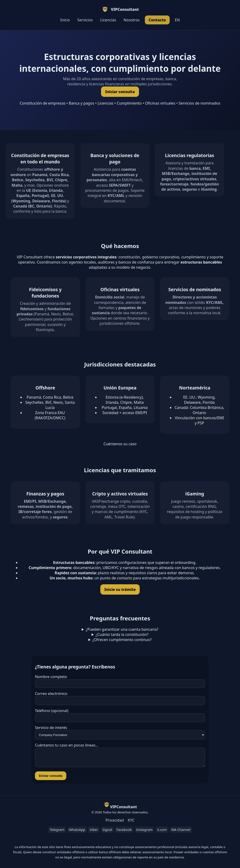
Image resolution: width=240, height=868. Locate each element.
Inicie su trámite (120, 589)
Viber (94, 832)
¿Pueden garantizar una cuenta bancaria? (122, 629)
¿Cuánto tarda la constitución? (122, 634)
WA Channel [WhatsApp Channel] (181, 832)
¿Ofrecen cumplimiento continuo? (122, 640)
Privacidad (115, 823)
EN (177, 20)
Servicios (85, 20)
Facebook (124, 832)
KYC (131, 823)
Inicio (65, 20)
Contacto (157, 20)
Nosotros (132, 20)
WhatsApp (77, 832)
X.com (162, 832)
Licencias (108, 20)
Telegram (57, 832)
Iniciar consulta (120, 92)
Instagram (144, 832)
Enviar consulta (51, 779)
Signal (107, 832)
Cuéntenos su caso (120, 444)
